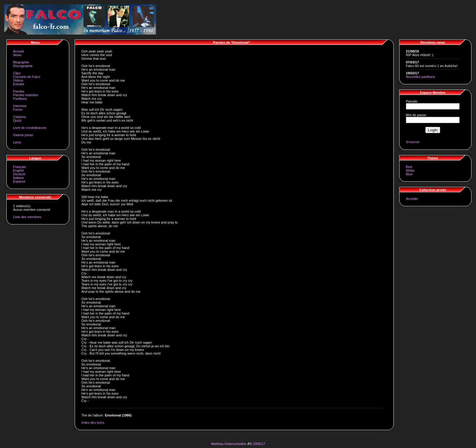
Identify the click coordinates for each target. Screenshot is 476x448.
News (17, 55)
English (19, 170)
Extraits (19, 84)
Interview (20, 106)
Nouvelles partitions (420, 77)
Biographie (21, 62)
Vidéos (18, 80)
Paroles (19, 91)
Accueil (18, 51)
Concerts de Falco (27, 77)
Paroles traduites (26, 95)
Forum (18, 109)
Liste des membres (27, 217)
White (410, 170)
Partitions (20, 99)
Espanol (19, 181)
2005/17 (259, 444)
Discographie (23, 66)
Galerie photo (23, 135)
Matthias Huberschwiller (229, 444)
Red (409, 167)
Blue (409, 174)
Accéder (412, 199)
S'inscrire (413, 142)
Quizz (17, 120)
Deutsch (19, 174)
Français (19, 167)
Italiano (18, 178)
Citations (20, 117)
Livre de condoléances (30, 128)
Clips (17, 73)
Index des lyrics (93, 423)
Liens (17, 142)
